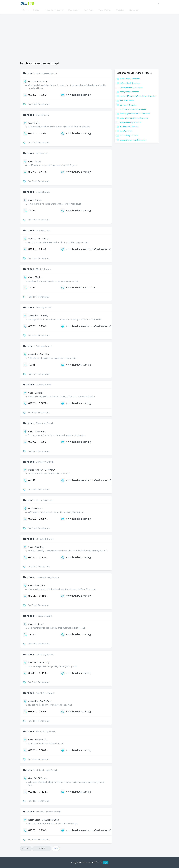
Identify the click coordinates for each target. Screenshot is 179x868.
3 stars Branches (127, 101)
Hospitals (120, 11)
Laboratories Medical (54, 11)
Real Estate (89, 11)
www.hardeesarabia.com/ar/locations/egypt (91, 249)
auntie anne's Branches (130, 79)
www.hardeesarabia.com (80, 288)
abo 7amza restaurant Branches (134, 109)
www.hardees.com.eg (78, 95)
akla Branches (126, 131)
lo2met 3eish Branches (130, 83)
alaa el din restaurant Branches (133, 140)
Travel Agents (105, 11)
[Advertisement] (89, 39)
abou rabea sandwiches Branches (134, 118)
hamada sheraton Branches (132, 87)
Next (56, 849)
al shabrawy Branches (129, 136)
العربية (105, 863)
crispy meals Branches (129, 92)
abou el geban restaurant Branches (135, 114)
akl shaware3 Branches (130, 127)
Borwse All (134, 11)
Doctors (36, 11)
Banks (25, 11)
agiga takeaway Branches (131, 122)
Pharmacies (74, 11)
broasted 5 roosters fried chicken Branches (138, 96)
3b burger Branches (128, 105)
